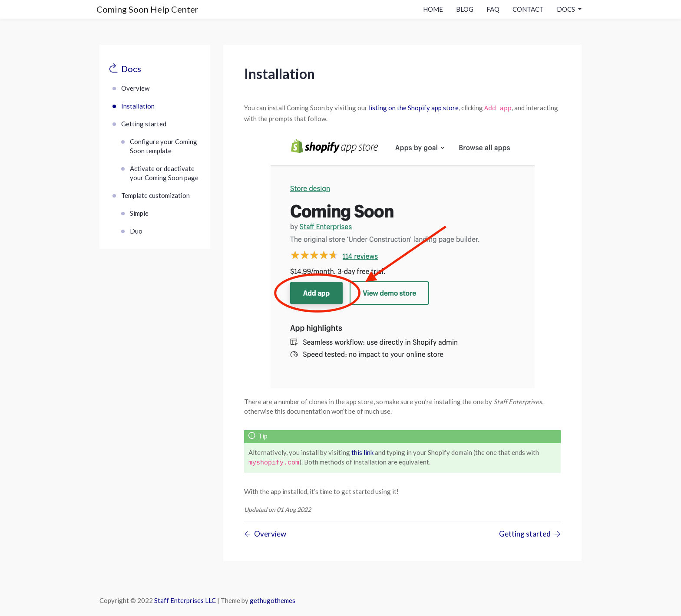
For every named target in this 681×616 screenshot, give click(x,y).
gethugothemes (273, 600)
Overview (135, 88)
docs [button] (567, 9)
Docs (131, 69)
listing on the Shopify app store (414, 108)
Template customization (155, 195)
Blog (465, 9)
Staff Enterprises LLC (185, 600)
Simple (139, 213)
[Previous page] (265, 534)
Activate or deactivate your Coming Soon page (164, 173)
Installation (138, 106)
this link (362, 452)
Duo (136, 231)
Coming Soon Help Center (147, 9)
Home (433, 9)
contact (528, 9)
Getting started (144, 124)
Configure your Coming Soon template (164, 146)
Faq (493, 9)
